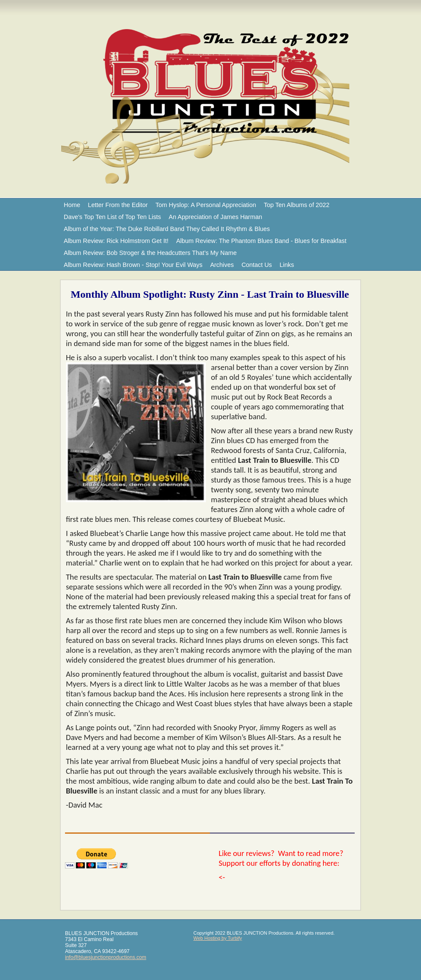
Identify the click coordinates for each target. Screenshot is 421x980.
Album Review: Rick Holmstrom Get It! (116, 241)
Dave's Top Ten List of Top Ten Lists (112, 217)
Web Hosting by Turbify (218, 938)
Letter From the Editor (118, 205)
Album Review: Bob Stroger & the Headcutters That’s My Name (150, 253)
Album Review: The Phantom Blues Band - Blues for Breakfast (261, 241)
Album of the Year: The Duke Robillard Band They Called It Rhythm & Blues (167, 229)
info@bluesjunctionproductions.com (106, 957)
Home (72, 205)
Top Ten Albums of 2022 (297, 205)
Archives (222, 265)
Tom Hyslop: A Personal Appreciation (206, 205)
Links (287, 265)
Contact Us (256, 265)
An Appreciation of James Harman (215, 217)
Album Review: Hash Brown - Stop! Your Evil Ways (133, 265)
